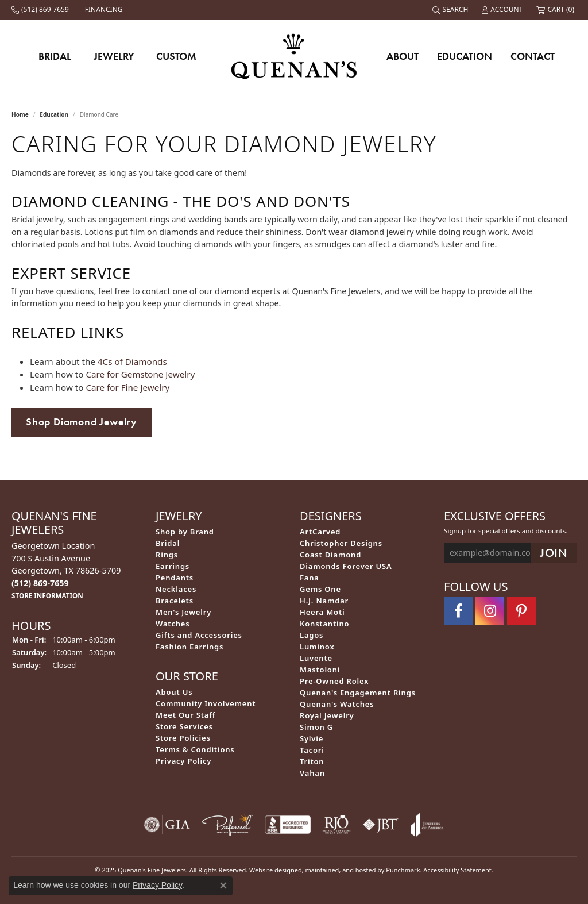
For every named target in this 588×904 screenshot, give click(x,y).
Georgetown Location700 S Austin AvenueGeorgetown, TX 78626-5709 (66, 570)
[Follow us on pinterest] (521, 611)
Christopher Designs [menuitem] (341, 543)
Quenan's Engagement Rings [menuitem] (358, 693)
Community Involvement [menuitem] (206, 703)
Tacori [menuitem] (312, 750)
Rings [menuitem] (167, 555)
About (403, 56)
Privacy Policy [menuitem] (183, 761)
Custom (176, 56)
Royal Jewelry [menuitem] (327, 715)
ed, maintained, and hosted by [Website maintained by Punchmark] (341, 870)
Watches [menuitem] (173, 624)
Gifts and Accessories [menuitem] (199, 635)
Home (20, 114)
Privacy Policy (157, 885)
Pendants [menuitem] (175, 578)
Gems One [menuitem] (320, 589)
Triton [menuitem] (312, 761)
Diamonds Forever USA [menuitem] (346, 566)
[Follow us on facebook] (458, 611)
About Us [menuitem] (174, 692)
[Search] (451, 10)
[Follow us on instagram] (490, 611)
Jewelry (114, 56)
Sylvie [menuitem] (312, 738)
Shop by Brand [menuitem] (185, 532)
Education (465, 56)
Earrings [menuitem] (173, 566)
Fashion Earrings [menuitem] (189, 647)
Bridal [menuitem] (168, 543)
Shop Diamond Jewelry (82, 422)
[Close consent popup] (223, 886)
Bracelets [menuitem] (175, 601)
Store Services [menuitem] (184, 726)
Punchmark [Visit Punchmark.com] (403, 870)
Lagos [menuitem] (312, 635)
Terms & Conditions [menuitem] (195, 749)
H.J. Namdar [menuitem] (324, 601)
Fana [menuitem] (310, 578)
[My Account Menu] (503, 10)
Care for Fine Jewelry (127, 387)
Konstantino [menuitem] (324, 624)
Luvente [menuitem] (316, 658)
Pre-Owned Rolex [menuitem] (334, 681)
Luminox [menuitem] (317, 647)
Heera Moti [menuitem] (322, 612)
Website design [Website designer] (272, 870)
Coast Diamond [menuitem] (330, 555)
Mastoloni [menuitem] (320, 670)
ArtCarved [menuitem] (320, 532)
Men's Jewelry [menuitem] (183, 612)
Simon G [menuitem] (316, 727)
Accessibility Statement (457, 870)
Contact (533, 56)
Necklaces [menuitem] (176, 589)
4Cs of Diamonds (132, 361)
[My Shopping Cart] (556, 10)
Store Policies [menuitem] (183, 738)
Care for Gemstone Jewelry (140, 374)
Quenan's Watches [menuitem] (337, 704)
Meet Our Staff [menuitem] (185, 715)
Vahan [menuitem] (312, 773)
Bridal (55, 56)
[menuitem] (167, 825)
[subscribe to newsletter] (554, 553)
